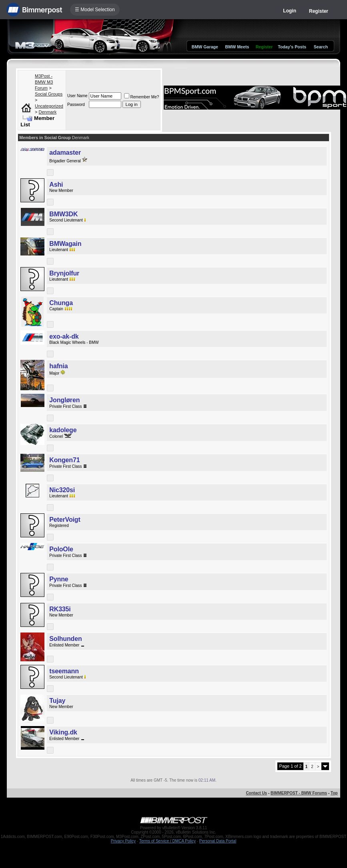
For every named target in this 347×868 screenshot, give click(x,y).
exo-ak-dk (64, 336)
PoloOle (61, 549)
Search (321, 47)
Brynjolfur (64, 273)
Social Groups (49, 94)
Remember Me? (142, 97)
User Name (77, 96)
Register (319, 11)
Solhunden (65, 639)
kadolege (63, 430)
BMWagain (65, 244)
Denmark (48, 112)
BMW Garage (205, 47)
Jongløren (64, 400)
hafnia (58, 366)
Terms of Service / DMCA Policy (167, 841)
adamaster (65, 153)
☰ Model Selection (95, 10)
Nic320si (62, 490)
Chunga (61, 303)
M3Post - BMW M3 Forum (44, 82)
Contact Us (256, 793)
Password (76, 105)
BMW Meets (237, 47)
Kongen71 (64, 460)
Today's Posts (292, 47)
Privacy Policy (123, 841)
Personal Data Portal (218, 841)
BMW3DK (63, 214)
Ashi (56, 185)
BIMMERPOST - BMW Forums (299, 793)
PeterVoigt (65, 520)
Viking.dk (63, 732)
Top (334, 793)
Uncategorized (49, 106)
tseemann (64, 671)
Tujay (57, 701)
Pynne (59, 579)
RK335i (60, 609)
